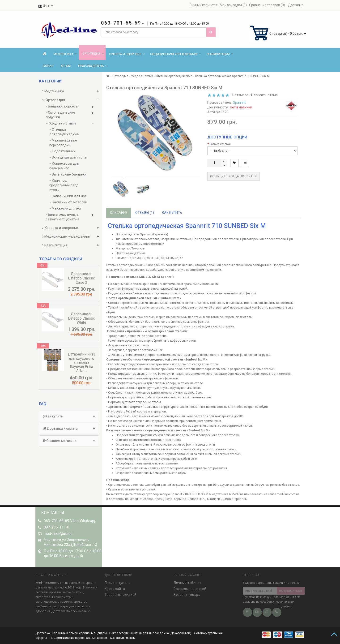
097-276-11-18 (56, 527)
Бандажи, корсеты (62, 106)
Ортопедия (93, 54)
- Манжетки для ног (66, 208)
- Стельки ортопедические (64, 132)
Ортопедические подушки (60, 115)
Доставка (43, 633)
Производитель (93, 66)
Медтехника (65, 54)
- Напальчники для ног (68, 196)
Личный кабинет (187, 581)
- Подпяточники (62, 151)
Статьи (48, 66)
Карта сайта (115, 587)
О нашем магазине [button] (69, 441)
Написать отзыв (264, 95)
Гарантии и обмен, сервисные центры (80, 633)
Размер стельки (220, 144)
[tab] (69, 416)
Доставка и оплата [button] (69, 429)
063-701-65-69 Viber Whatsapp (70, 521)
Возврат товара (187, 593)
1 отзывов (239, 95)
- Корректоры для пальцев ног (64, 166)
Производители (118, 581)
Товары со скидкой (121, 593)
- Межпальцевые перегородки (63, 143)
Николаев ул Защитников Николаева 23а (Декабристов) (150, 633)
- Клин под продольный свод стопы (64, 185)
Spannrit (239, 103)
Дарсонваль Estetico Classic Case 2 (81, 278)
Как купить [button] (69, 416)
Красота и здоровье (127, 54)
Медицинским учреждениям (175, 54)
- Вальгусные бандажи (68, 174)
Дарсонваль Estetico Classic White (81, 318)
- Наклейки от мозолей (68, 202)
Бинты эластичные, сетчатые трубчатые (63, 217)
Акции (66, 66)
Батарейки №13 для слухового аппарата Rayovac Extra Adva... (82, 363)
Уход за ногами (61, 123)
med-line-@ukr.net (59, 534)
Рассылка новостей (190, 587)
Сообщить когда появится (234, 176)
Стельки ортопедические (174, 76)
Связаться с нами (123, 638)
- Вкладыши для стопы (68, 157)
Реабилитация (220, 54)
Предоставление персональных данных (79, 638)
